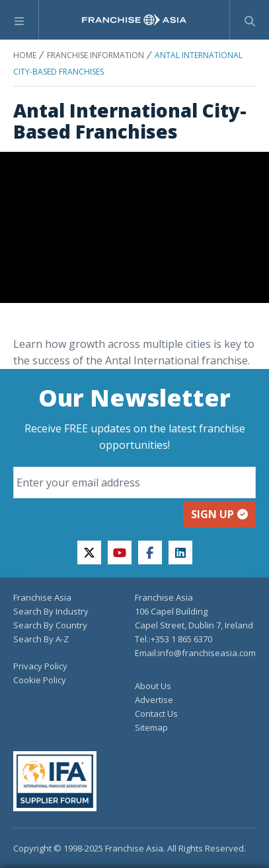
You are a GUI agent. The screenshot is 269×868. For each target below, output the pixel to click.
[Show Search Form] (250, 20)
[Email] (134, 483)
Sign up (219, 514)
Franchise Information (96, 55)
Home (25, 55)
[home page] (134, 20)
